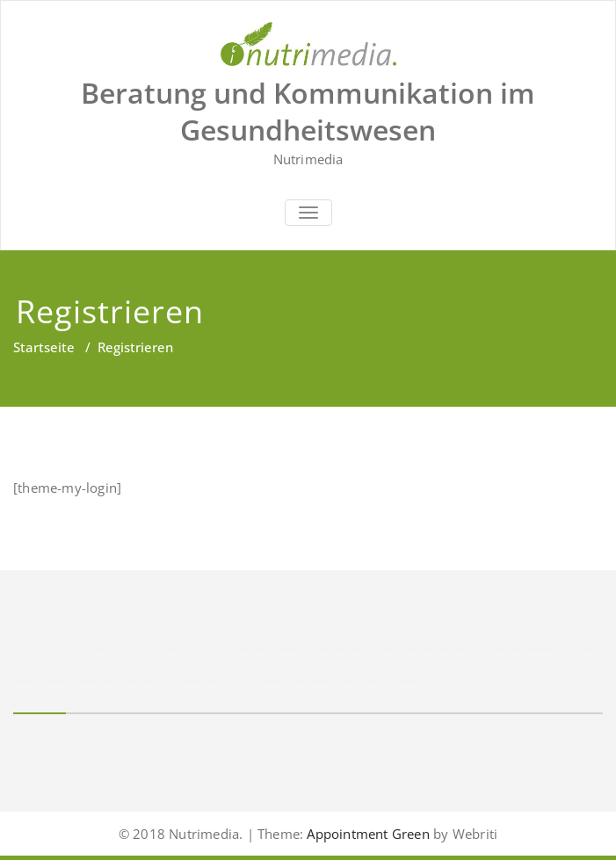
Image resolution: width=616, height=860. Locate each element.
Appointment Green (366, 834)
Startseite (44, 347)
